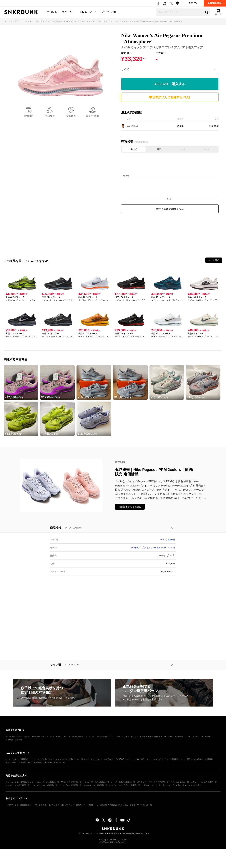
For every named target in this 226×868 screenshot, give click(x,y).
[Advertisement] (170, 232)
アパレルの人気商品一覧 (71, 782)
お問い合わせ (59, 762)
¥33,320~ (170, 84)
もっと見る (214, 260)
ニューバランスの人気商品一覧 (44, 785)
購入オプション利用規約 (16, 762)
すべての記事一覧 (145, 805)
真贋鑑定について (28, 759)
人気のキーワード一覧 (151, 785)
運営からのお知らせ (195, 759)
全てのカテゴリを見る (172, 785)
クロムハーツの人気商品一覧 (95, 785)
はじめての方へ (12, 759)
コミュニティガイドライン (157, 759)
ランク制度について (45, 759)
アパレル (52, 12)
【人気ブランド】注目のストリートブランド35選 (26, 805)
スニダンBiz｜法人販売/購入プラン (100, 736)
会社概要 (9, 740)
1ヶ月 (182, 149)
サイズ (125, 69)
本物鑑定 (29, 116)
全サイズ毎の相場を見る (170, 209)
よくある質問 (139, 759)
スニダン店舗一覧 (76, 736)
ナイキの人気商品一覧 (180, 782)
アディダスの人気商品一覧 (70, 785)
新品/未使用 (93, 116)
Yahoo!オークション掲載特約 (40, 762)
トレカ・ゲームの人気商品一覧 (96, 782)
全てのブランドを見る (192, 785)
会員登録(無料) (215, 3)
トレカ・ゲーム (88, 12)
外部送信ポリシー (183, 736)
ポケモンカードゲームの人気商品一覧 (153, 782)
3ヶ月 (207, 149)
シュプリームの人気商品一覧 (18, 785)
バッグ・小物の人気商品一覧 (123, 782)
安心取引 (71, 116)
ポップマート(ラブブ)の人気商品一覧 (125, 785)
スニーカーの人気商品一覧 (48, 782)
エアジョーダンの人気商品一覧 (204, 782)
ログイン (193, 3)
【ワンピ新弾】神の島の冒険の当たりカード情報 (115, 805)
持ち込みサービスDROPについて (118, 759)
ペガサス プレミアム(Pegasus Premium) (153, 548)
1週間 (158, 149)
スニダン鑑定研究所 (14, 736)
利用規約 (209, 759)
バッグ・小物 (109, 12)
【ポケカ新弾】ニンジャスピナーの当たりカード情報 (71, 805)
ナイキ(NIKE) (167, 540)
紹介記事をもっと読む (130, 507)
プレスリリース (123, 736)
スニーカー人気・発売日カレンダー (20, 782)
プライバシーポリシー (201, 736)
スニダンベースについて (56, 736)
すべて (134, 149)
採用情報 (19, 740)
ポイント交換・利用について (68, 759)
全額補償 (50, 116)
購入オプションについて (92, 759)
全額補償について (178, 759)
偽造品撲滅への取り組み (34, 736)
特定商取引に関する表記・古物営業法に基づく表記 (152, 736)
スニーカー (68, 12)
